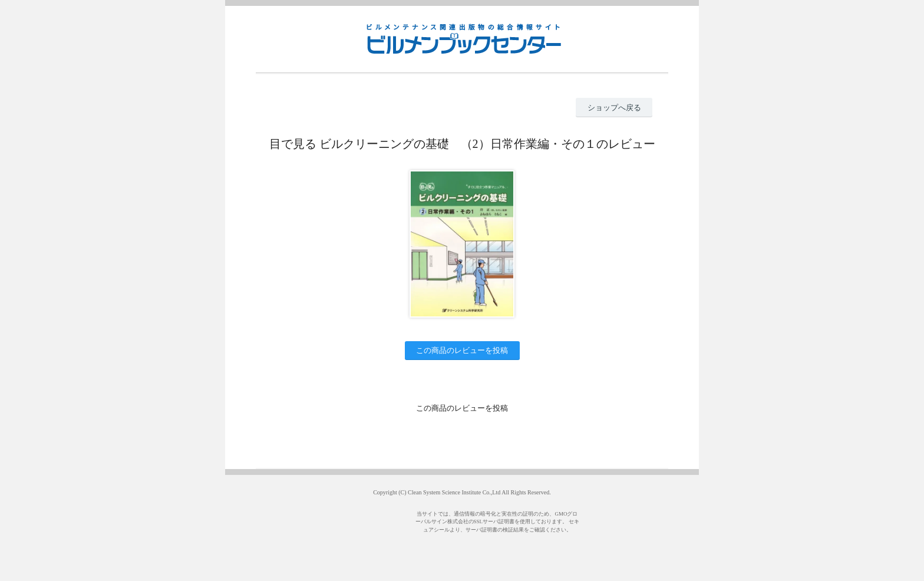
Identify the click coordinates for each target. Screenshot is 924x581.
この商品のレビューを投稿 (462, 350)
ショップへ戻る (614, 108)
